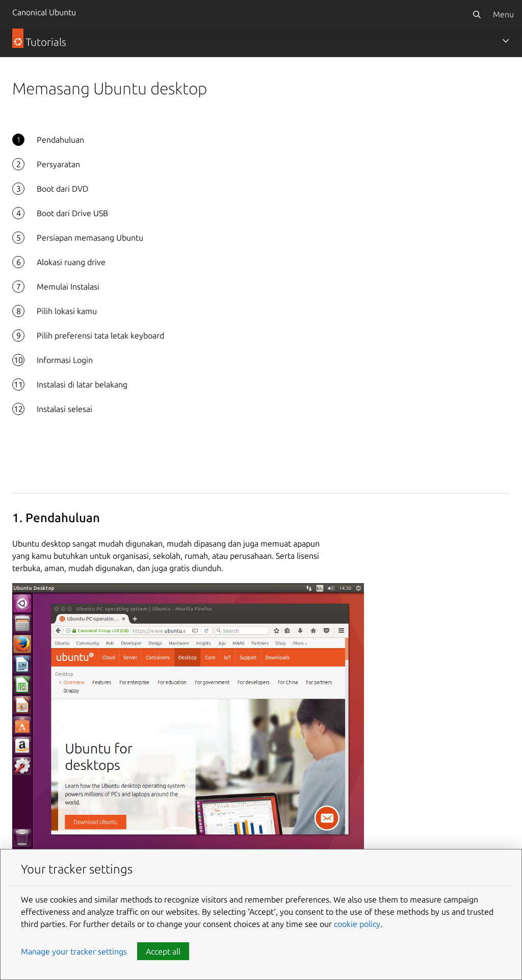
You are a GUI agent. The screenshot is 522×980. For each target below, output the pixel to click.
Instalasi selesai (64, 409)
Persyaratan (58, 164)
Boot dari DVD (62, 189)
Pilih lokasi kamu (67, 311)
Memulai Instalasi (68, 287)
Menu (503, 14)
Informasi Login (65, 360)
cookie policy (357, 924)
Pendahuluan (60, 140)
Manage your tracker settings (74, 951)
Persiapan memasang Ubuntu (90, 238)
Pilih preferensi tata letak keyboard (100, 336)
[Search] (477, 14)
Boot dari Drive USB (72, 213)
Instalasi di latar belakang (82, 384)
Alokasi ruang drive (71, 262)
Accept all (163, 951)
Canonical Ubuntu (44, 12)
